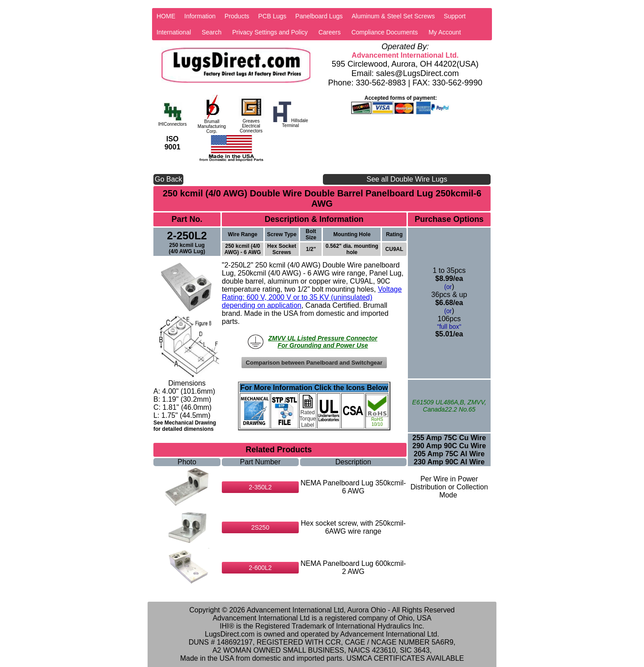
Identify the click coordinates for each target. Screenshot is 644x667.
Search (212, 32)
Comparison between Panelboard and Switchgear (314, 363)
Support (455, 16)
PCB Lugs (272, 16)
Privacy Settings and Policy (270, 32)
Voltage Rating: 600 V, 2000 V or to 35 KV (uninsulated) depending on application (312, 297)
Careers (330, 32)
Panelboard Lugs (319, 16)
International (174, 32)
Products (237, 16)
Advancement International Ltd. (405, 55)
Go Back (168, 179)
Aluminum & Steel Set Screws (393, 16)
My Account (445, 32)
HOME (166, 16)
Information (200, 16)
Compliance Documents (385, 32)
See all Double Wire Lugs (407, 179)
